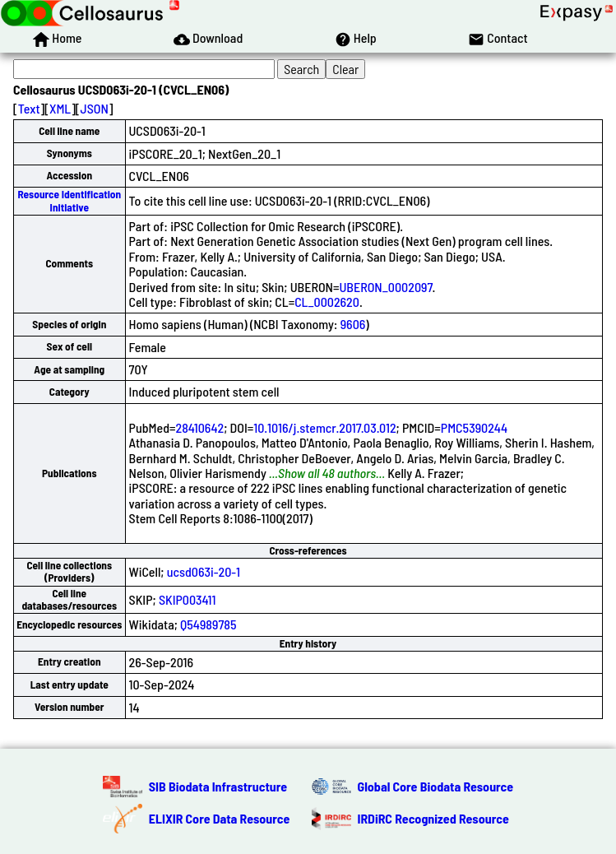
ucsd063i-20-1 (204, 571)
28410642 (200, 427)
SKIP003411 (187, 599)
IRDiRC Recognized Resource (433, 818)
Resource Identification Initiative (69, 200)
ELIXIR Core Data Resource (220, 818)
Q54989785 (208, 624)
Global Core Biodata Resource (436, 786)
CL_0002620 (327, 302)
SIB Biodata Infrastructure (218, 786)
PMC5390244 (474, 427)
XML (60, 108)
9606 (353, 324)
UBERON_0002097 (385, 287)
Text (29, 108)
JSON (95, 108)
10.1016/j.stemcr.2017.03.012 (324, 427)
